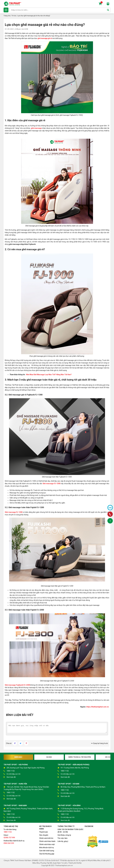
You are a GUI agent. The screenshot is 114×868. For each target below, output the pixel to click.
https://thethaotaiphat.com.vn (98, 707)
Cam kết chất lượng (47, 851)
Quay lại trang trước (100, 743)
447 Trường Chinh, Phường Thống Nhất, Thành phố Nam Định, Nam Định (28, 810)
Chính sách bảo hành (47, 841)
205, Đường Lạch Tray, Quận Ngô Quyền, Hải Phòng (24, 768)
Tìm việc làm (63, 838)
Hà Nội (49, 757)
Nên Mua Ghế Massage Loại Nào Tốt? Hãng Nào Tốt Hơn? (49, 375)
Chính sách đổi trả (46, 838)
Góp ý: (9, 836)
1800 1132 (9, 771)
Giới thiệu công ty (64, 835)
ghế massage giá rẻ (45, 38)
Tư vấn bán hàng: (10, 831)
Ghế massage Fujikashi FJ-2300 (17, 685)
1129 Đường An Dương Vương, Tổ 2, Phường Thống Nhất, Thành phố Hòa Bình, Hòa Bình (81, 810)
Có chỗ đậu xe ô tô (12, 774)
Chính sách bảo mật (47, 844)
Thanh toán (44, 832)
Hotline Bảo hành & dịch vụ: (14, 842)
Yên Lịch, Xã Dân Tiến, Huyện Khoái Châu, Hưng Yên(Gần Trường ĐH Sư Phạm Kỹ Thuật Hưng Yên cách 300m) (26, 788)
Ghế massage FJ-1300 (51, 484)
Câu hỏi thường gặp (47, 854)
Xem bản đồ (10, 777)
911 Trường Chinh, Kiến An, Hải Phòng (73, 768)
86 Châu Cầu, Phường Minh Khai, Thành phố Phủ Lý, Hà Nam (82, 787)
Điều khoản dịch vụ (47, 848)
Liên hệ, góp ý (63, 841)
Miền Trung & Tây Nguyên (80, 757)
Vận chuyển (44, 835)
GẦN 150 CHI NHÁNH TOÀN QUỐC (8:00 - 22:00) (70, 831)
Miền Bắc (18, 757)
